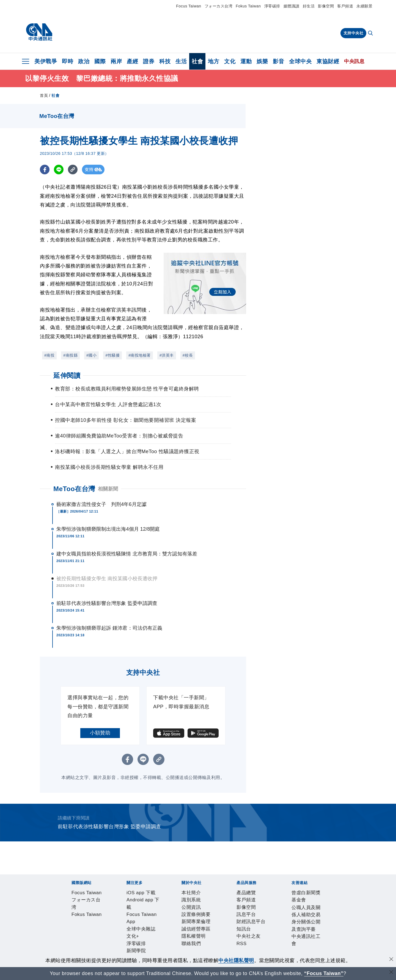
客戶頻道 (345, 6)
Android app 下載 (111, 909)
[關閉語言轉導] (391, 973)
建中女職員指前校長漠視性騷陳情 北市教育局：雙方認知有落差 (127, 554)
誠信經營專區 (198, 923)
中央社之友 (201, 938)
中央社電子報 (273, 909)
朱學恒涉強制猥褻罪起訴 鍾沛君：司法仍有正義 (109, 628)
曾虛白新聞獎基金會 (83, 953)
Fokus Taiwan (248, 6)
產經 (132, 61)
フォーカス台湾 (219, 6)
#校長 (188, 355)
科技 (165, 61)
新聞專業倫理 (167, 923)
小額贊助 (100, 733)
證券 (149, 61)
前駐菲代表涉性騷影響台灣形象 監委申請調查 (107, 603)
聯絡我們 (249, 923)
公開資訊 (111, 923)
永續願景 (364, 6)
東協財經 (328, 61)
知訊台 (180, 938)
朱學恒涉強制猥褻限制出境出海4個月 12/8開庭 (108, 529)
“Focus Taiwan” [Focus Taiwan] (324, 973)
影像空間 (326, 6)
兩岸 (116, 61)
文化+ (210, 909)
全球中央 (300, 61)
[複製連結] (73, 170)
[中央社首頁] (39, 32)
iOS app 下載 (76, 909)
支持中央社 (354, 33)
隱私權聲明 (226, 923)
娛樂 (262, 61)
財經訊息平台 (157, 938)
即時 (68, 61)
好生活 (309, 6)
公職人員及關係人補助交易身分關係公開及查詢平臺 (165, 953)
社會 (197, 61)
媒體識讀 (291, 6)
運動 (246, 61)
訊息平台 (132, 938)
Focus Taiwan (189, 6)
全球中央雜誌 (189, 909)
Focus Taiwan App (152, 909)
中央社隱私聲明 (236, 960)
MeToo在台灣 (74, 489)
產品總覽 (71, 938)
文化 (230, 61)
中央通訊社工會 (241, 953)
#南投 (49, 355)
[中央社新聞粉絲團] (62, 879)
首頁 (44, 95)
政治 (84, 61)
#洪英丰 (167, 355)
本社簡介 (71, 923)
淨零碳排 (272, 6)
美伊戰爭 (46, 61)
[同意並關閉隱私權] (391, 960)
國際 (100, 61)
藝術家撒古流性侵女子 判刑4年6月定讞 (101, 504)
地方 (214, 61)
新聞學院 (248, 909)
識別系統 (91, 923)
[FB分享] (45, 170)
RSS (218, 938)
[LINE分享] (59, 170)
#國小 (91, 355)
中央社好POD (304, 909)
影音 (278, 61)
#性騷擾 (112, 355)
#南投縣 (70, 355)
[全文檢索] (371, 34)
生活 (181, 61)
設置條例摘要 (137, 923)
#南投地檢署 (140, 355)
